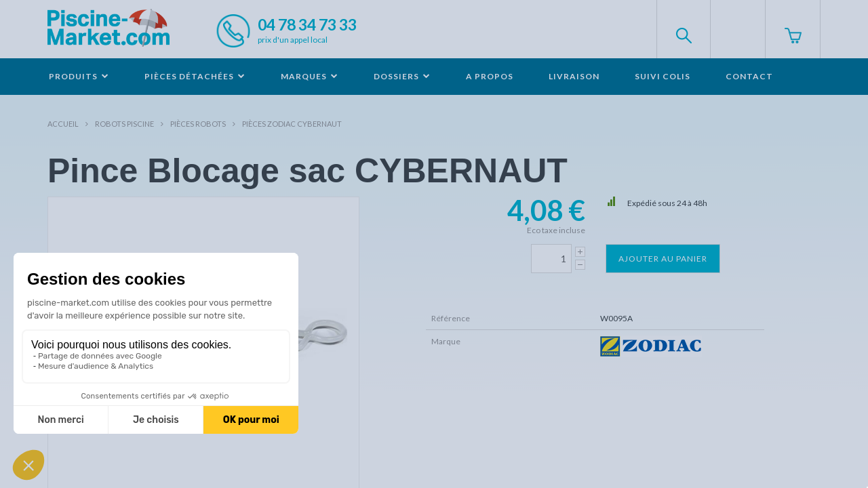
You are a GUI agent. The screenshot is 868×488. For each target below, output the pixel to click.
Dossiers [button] (402, 76)
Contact (749, 76)
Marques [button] (310, 76)
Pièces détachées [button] (195, 76)
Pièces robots (198, 124)
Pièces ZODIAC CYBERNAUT (292, 124)
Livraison (574, 76)
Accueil (63, 124)
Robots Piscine (124, 124)
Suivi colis (663, 76)
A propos (490, 76)
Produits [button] (79, 76)
